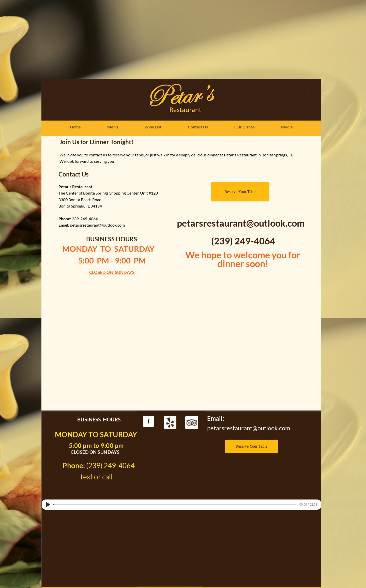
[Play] (48, 505)
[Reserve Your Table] (240, 192)
